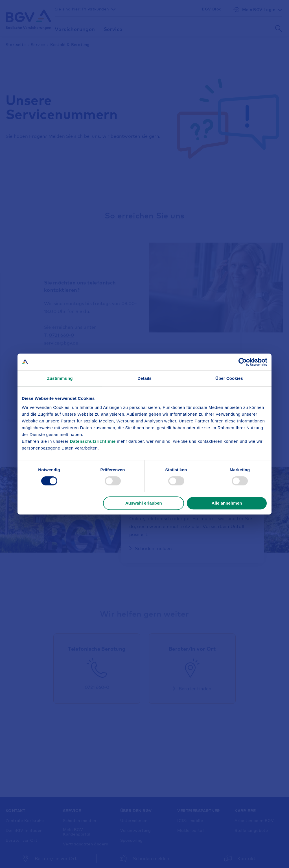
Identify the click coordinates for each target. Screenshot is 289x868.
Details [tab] (144, 378)
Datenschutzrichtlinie (93, 441)
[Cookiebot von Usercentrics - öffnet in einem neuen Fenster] (243, 362)
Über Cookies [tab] (229, 378)
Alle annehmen (227, 503)
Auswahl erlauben (144, 503)
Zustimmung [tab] (60, 378)
